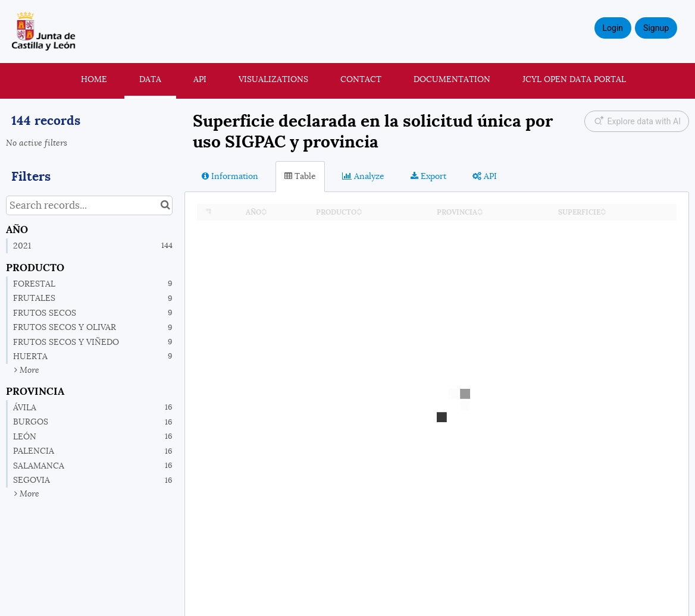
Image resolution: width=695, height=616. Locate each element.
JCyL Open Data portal (574, 79)
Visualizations (273, 79)
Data (150, 79)
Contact (361, 79)
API (200, 79)
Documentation (452, 79)
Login (613, 28)
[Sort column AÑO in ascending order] (264, 209)
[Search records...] (89, 205)
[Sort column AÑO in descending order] (264, 213)
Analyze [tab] (363, 176)
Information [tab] (230, 176)
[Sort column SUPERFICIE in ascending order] (603, 209)
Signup (656, 28)
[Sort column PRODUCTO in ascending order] (359, 209)
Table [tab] (300, 176)
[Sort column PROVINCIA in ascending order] (480, 209)
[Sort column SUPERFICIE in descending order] (603, 213)
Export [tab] (428, 176)
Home (94, 79)
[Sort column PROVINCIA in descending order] (480, 213)
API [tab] (485, 176)
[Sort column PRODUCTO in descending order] (359, 213)
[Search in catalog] (165, 205)
